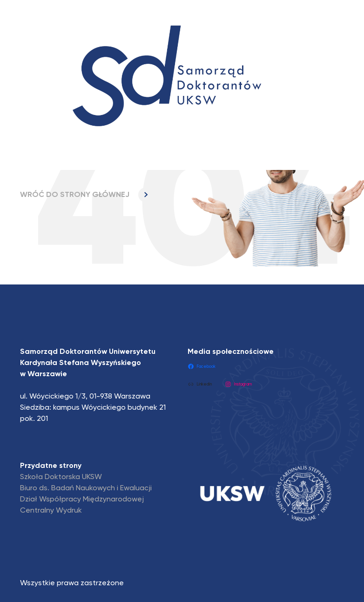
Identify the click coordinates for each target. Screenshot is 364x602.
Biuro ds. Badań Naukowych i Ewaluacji (86, 488)
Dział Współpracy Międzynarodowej (82, 500)
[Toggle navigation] (36, 152)
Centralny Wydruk (51, 511)
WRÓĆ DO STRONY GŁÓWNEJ (86, 195)
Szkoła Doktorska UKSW (61, 477)
